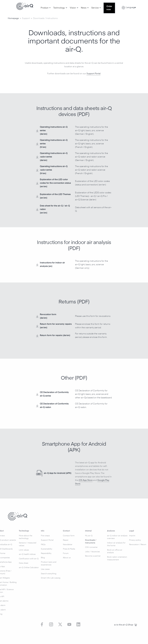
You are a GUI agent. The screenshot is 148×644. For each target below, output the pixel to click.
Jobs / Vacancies (92, 552)
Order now (109, 8)
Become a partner (93, 556)
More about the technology (26, 537)
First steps (45, 536)
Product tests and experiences (49, 563)
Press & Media (69, 549)
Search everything (49, 574)
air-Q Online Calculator (29, 568)
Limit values (24, 550)
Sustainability (47, 549)
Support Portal (93, 74)
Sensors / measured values (28, 544)
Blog (43, 558)
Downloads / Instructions (91, 541)
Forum (66, 553)
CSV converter (91, 547)
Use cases (45, 569)
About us (67, 558)
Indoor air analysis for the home (116, 544)
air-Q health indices (27, 554)
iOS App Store (86, 480)
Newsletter (68, 545)
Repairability (46, 553)
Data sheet (24, 563)
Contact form (69, 536)
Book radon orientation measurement (117, 558)
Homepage (13, 18)
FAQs (43, 545)
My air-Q (89, 536)
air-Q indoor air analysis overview (117, 537)
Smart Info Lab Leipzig (51, 578)
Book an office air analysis (115, 551)
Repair (66, 540)
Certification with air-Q (29, 559)
